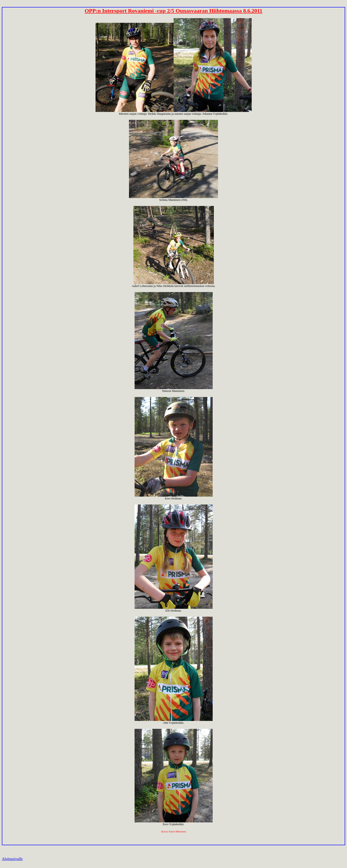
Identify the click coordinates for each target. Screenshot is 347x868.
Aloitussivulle (12, 859)
